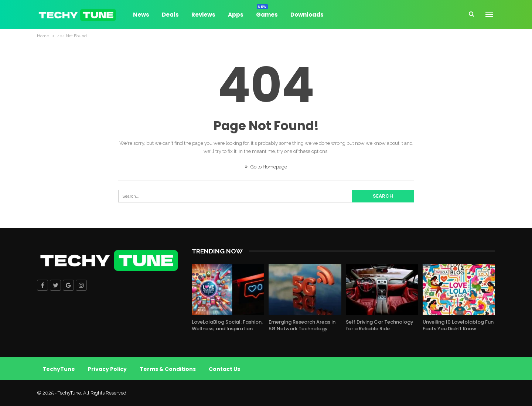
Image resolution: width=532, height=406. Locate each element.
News (141, 15)
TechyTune (59, 369)
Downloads (307, 15)
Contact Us (224, 369)
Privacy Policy (107, 369)
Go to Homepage (266, 167)
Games (267, 13)
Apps (236, 15)
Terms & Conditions (168, 369)
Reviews (203, 15)
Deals (170, 15)
